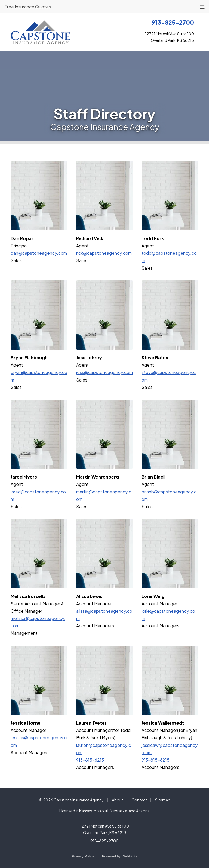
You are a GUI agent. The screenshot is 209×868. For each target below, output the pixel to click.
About (118, 800)
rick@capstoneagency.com (104, 253)
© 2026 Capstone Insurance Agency (71, 800)
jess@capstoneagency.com (104, 372)
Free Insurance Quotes (28, 7)
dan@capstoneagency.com (39, 253)
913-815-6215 (156, 760)
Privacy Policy (83, 856)
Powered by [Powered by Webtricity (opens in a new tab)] (120, 856)
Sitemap (163, 800)
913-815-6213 (90, 760)
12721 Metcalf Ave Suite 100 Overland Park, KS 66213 (104, 829)
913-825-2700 (104, 841)
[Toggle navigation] (202, 6)
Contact (139, 800)
